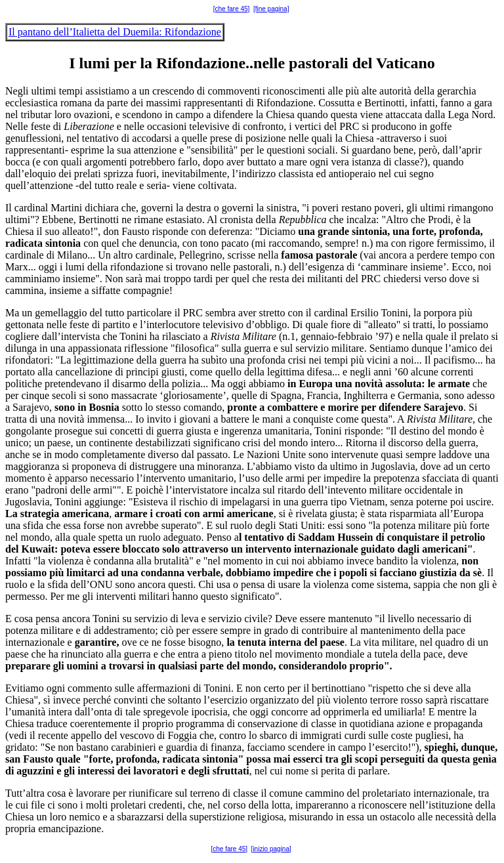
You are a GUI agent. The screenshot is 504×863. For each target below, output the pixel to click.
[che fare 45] (232, 9)
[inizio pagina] (271, 849)
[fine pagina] (271, 9)
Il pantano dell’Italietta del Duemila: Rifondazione (115, 32)
